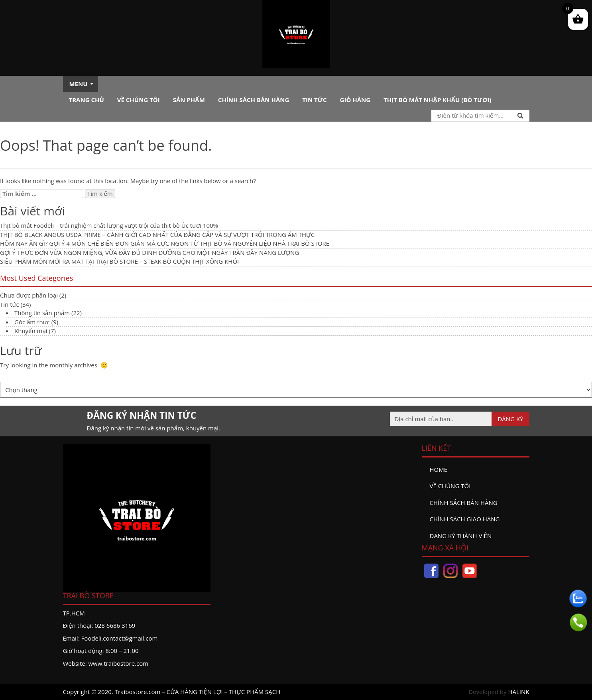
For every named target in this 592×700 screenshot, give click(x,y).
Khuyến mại (31, 331)
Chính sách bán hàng (254, 100)
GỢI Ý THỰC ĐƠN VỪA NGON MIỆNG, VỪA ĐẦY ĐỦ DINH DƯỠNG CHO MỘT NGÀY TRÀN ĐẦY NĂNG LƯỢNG (149, 252)
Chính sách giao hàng (465, 519)
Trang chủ (87, 100)
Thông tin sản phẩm (42, 313)
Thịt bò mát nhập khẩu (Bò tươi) (437, 100)
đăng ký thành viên (461, 536)
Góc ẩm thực (32, 322)
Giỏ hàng (355, 100)
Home (439, 469)
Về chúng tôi (139, 100)
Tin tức (314, 100)
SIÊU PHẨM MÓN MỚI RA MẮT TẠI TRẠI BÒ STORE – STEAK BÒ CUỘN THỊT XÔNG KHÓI (119, 261)
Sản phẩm (189, 100)
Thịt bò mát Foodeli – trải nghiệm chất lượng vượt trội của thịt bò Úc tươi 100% (109, 225)
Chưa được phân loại (29, 295)
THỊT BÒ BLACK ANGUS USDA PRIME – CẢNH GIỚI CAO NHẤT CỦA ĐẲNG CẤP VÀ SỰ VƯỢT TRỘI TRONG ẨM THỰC (157, 235)
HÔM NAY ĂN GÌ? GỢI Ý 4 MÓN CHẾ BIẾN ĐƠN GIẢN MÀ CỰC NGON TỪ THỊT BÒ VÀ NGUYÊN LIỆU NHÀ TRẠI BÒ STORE (165, 243)
